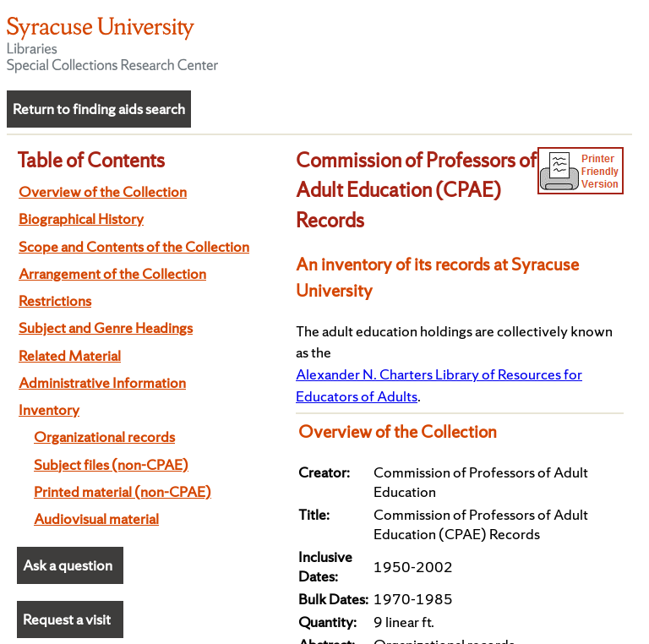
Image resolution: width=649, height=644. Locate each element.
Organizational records (104, 437)
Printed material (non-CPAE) (123, 491)
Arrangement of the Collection (112, 273)
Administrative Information (102, 382)
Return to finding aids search (99, 109)
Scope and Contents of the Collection (134, 246)
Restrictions (55, 300)
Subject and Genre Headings (106, 327)
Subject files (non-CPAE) (111, 464)
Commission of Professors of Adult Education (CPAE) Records (416, 190)
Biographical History (81, 218)
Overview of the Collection (103, 191)
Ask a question (68, 565)
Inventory (49, 409)
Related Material (70, 355)
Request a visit (67, 619)
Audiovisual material (96, 518)
